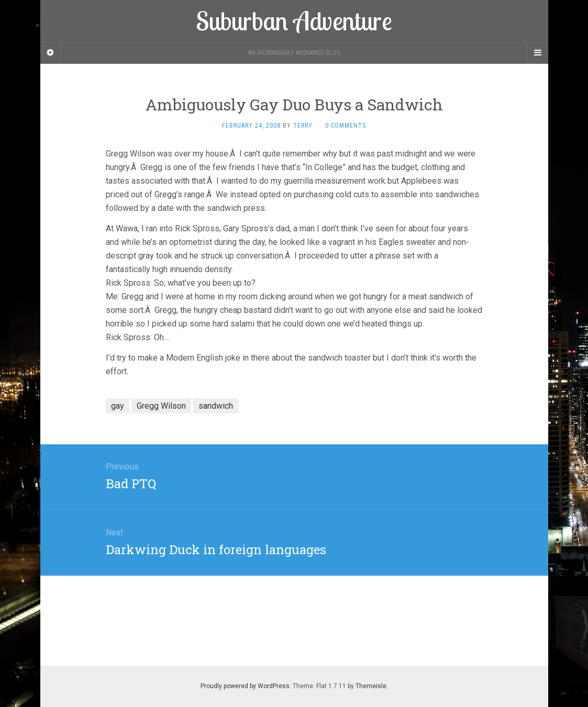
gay (118, 406)
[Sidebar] (51, 53)
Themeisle (371, 686)
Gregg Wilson (161, 406)
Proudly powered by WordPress (245, 686)
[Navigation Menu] (538, 53)
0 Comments (346, 126)
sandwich (216, 406)
